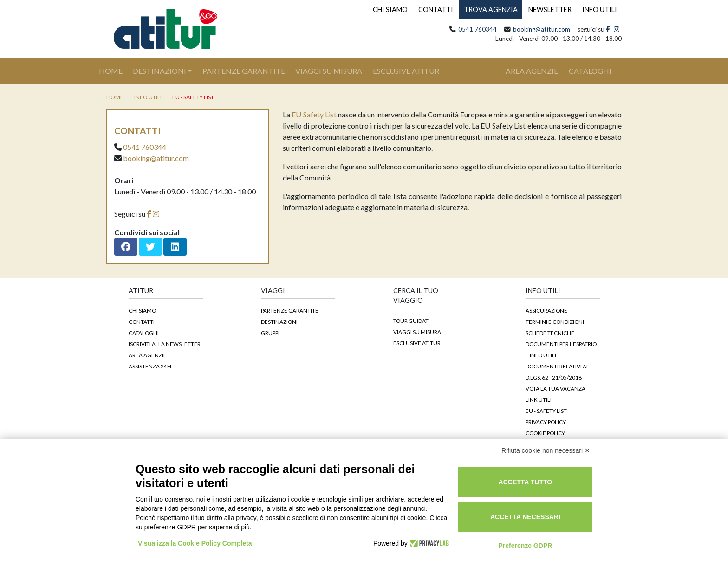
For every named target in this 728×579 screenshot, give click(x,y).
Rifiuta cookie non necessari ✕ (546, 450)
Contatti (142, 322)
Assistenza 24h (150, 366)
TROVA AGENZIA (491, 10)
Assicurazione (546, 310)
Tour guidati (412, 321)
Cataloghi (144, 333)
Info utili (148, 97)
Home (116, 70)
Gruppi (270, 333)
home (115, 97)
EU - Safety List (193, 97)
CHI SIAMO (390, 10)
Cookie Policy (545, 433)
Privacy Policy (546, 422)
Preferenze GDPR (525, 546)
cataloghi (590, 71)
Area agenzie (148, 355)
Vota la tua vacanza (556, 388)
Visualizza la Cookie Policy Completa (195, 543)
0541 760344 (478, 29)
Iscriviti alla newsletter (165, 344)
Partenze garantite (290, 310)
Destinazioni (159, 71)
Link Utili (539, 399)
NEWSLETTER (550, 10)
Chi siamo (142, 310)
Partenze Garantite (244, 71)
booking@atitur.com (542, 29)
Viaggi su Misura (329, 71)
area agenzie (532, 71)
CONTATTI (436, 10)
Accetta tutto (526, 482)
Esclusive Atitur (406, 71)
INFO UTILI (600, 10)
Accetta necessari (525, 517)
